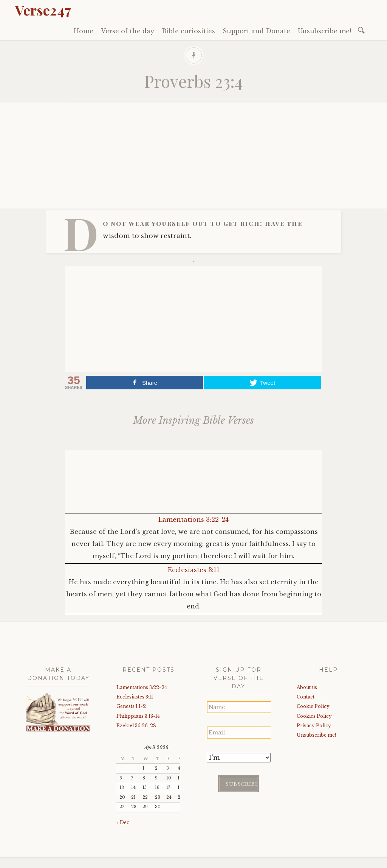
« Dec (123, 822)
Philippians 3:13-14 (138, 716)
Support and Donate (256, 31)
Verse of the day (128, 31)
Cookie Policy (313, 706)
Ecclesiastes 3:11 (194, 570)
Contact (306, 697)
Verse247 (43, 10)
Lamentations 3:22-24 (193, 520)
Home (84, 31)
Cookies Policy (314, 716)
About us (307, 687)
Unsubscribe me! (324, 31)
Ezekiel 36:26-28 (136, 726)
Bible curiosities (188, 31)
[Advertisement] (193, 156)
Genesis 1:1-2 (131, 706)
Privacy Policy (314, 726)
